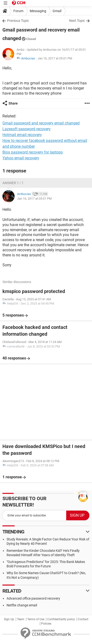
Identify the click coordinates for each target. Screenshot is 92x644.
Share (13, 103)
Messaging (38, 11)
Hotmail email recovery (22, 135)
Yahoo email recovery (21, 158)
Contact (83, 619)
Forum (18, 11)
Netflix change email (22, 605)
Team (21, 619)
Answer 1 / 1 (13, 183)
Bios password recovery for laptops (33, 152)
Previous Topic (18, 21)
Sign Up (9, 619)
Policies (46, 624)
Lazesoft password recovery (27, 129)
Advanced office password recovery (33, 598)
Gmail (57, 11)
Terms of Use (36, 619)
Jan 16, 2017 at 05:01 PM (55, 58)
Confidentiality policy (61, 619)
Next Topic (77, 21)
